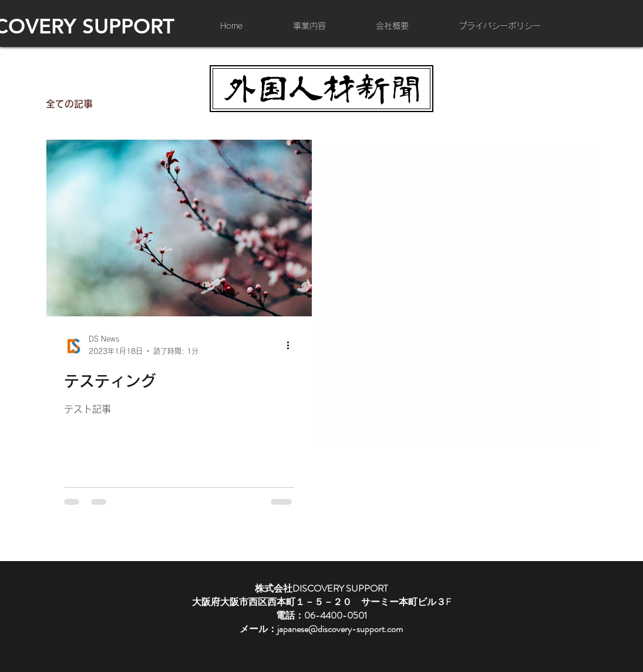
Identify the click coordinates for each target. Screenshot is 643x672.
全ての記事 (69, 104)
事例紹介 (135, 104)
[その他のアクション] (292, 346)
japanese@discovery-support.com (340, 629)
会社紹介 (196, 104)
